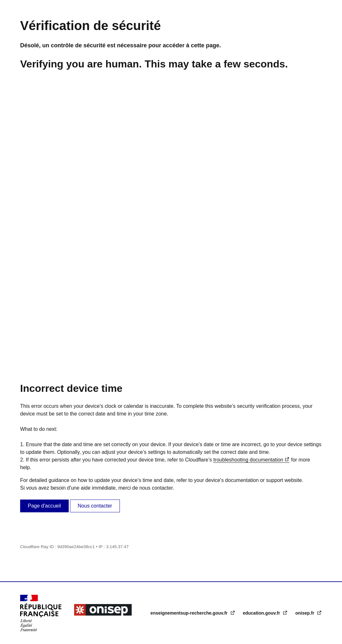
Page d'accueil (44, 506)
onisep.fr (305, 613)
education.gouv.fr (262, 613)
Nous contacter (95, 506)
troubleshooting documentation (248, 460)
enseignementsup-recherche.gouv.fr (190, 613)
